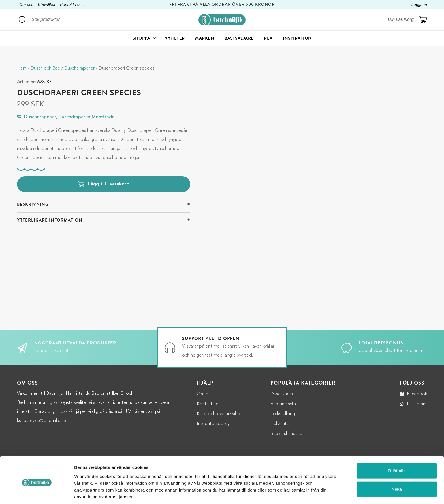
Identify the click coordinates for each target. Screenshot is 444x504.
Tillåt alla (397, 448)
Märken (205, 38)
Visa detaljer (309, 493)
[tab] (104, 204)
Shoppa (141, 38)
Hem (22, 68)
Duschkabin (282, 394)
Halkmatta (280, 424)
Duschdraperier (79, 68)
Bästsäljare (239, 38)
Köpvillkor (47, 5)
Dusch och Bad (45, 68)
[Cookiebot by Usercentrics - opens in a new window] (37, 493)
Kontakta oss (72, 5)
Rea (268, 38)
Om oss (26, 5)
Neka (397, 467)
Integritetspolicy (213, 424)
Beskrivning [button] (33, 204)
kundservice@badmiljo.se (41, 421)
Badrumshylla (283, 404)
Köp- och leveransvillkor (220, 414)
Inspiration (297, 38)
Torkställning (283, 414)
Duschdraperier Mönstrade (86, 117)
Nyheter (175, 38)
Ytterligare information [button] (50, 220)
